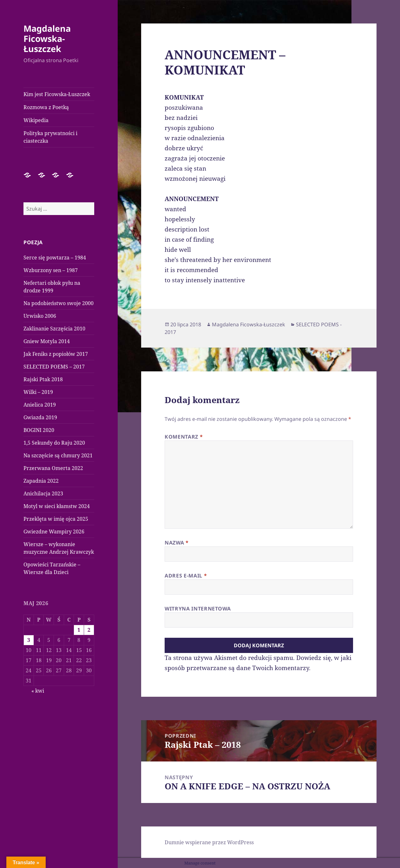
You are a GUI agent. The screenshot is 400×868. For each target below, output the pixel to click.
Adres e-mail (186, 576)
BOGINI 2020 (39, 430)
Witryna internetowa (198, 609)
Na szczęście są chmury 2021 (58, 455)
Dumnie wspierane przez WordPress (209, 842)
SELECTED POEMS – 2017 (54, 367)
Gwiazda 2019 (40, 417)
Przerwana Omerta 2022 (53, 468)
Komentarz (184, 437)
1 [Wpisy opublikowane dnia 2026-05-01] (79, 630)
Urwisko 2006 (40, 316)
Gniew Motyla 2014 (47, 341)
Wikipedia (36, 120)
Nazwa (177, 543)
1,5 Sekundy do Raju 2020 (54, 443)
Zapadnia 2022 (41, 481)
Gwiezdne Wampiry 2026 (54, 532)
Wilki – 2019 (38, 392)
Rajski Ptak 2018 (43, 379)
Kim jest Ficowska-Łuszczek (57, 94)
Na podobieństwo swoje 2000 (59, 303)
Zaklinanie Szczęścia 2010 (54, 329)
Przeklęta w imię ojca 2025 (56, 519)
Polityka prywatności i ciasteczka (50, 137)
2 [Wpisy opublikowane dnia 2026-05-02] (89, 630)
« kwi (38, 691)
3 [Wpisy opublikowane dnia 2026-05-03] (29, 640)
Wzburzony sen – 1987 (51, 270)
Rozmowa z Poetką (46, 107)
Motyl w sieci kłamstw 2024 (57, 506)
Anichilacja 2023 (43, 493)
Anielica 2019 (40, 405)
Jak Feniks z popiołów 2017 (56, 354)
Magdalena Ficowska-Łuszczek (47, 39)
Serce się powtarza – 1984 (55, 258)
